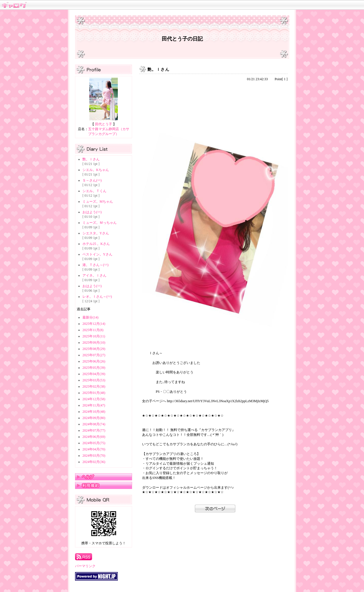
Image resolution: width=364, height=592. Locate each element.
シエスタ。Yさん (96, 233)
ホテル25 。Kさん (96, 244)
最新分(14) (90, 317)
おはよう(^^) (92, 212)
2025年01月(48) (94, 393)
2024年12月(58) (94, 399)
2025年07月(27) (94, 355)
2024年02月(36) (94, 462)
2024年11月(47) (94, 405)
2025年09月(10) (94, 343)
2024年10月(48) (94, 412)
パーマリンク (85, 566)
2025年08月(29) (94, 349)
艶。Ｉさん (91, 159)
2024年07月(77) (94, 430)
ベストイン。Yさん (97, 254)
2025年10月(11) (94, 336)
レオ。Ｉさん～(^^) (97, 297)
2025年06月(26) (94, 361)
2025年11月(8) (93, 330)
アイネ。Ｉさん (94, 275)
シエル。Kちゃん (96, 170)
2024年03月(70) (94, 456)
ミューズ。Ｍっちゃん (100, 223)
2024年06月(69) (94, 437)
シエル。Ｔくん (94, 191)
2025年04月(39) (94, 374)
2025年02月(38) (94, 386)
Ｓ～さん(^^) (92, 180)
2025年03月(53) (94, 380)
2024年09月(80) (94, 418)
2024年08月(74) (94, 424)
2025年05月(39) (94, 368)
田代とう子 (104, 124)
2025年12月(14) (94, 324)
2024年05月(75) (94, 443)
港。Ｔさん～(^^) (95, 265)
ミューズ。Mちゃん (98, 202)
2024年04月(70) (94, 449)
